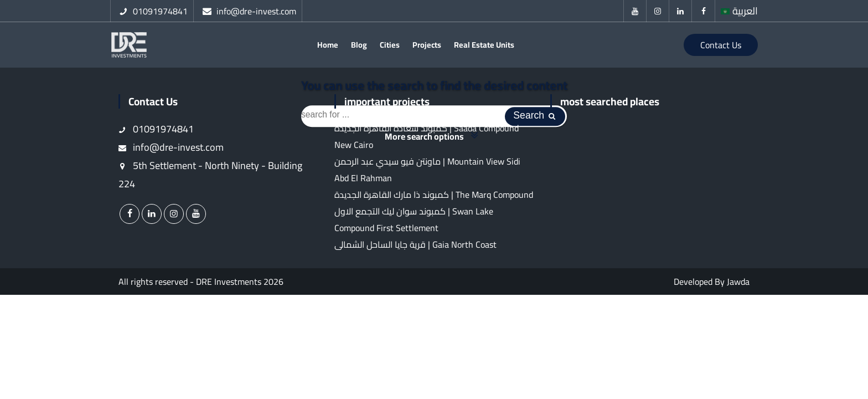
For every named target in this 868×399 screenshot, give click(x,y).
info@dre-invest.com (171, 152)
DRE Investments (229, 286)
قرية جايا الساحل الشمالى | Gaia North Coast (415, 249)
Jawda (738, 286)
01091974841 (156, 133)
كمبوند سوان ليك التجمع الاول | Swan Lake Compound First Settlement (414, 224)
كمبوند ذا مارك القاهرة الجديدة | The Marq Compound (434, 199)
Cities (390, 47)
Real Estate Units (484, 47)
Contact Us (721, 47)
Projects (427, 47)
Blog (359, 47)
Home (328, 47)
